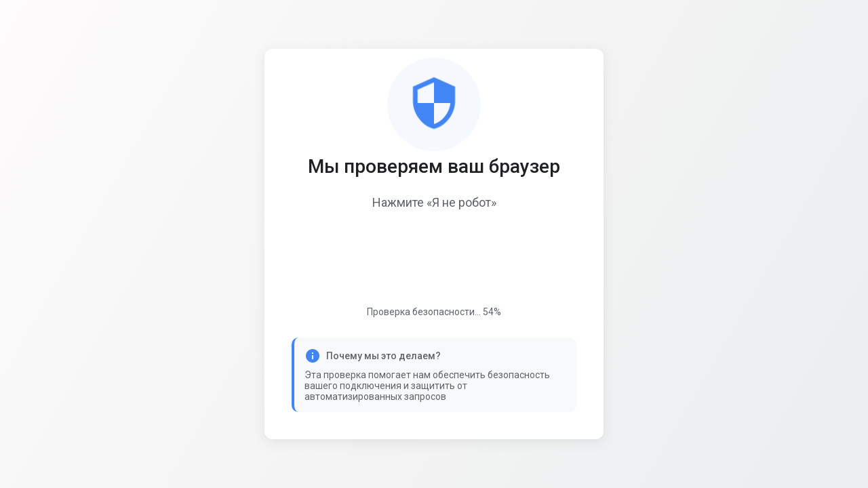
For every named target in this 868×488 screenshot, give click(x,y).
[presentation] (434, 260)
